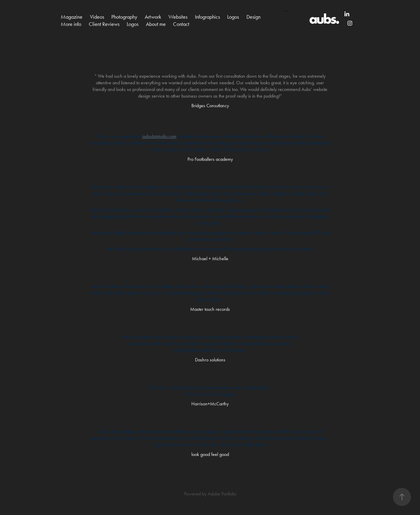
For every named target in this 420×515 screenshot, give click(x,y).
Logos (233, 17)
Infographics (207, 17)
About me (156, 24)
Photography (124, 17)
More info (71, 24)
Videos (97, 17)
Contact (181, 24)
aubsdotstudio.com (159, 136)
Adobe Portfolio (222, 494)
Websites (178, 17)
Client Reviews (104, 24)
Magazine (72, 17)
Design (253, 17)
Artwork (153, 17)
